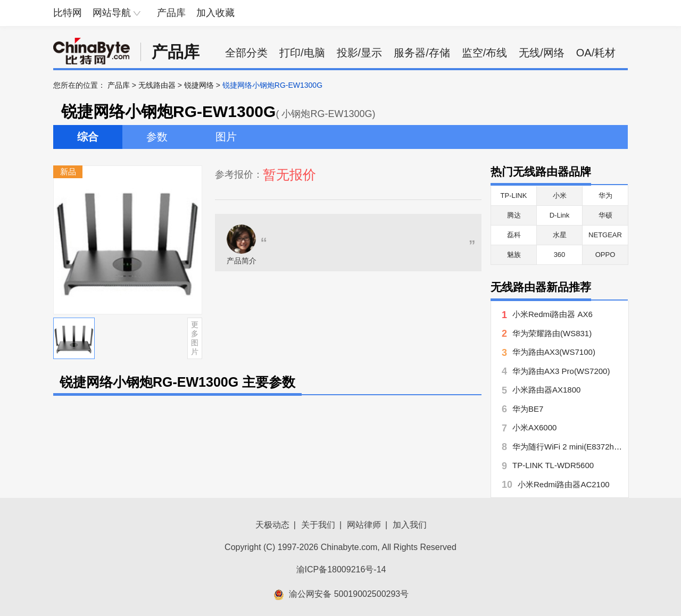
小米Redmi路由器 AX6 (553, 314)
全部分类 (246, 53)
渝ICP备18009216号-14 (341, 569)
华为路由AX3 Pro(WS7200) (561, 371)
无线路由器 (157, 85)
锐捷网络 (199, 85)
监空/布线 (485, 53)
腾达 (514, 215)
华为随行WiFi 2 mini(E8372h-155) (572, 447)
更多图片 (195, 338)
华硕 (605, 215)
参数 (157, 137)
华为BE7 (528, 409)
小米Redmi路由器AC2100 (564, 484)
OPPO (605, 255)
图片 (226, 137)
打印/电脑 (302, 53)
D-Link (560, 215)
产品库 (171, 13)
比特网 (68, 13)
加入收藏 (215, 13)
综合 (88, 137)
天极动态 (272, 525)
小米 (560, 195)
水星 (560, 235)
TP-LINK (514, 195)
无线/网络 (542, 53)
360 (560, 255)
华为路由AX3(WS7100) (554, 352)
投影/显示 (360, 53)
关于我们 (318, 525)
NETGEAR (605, 235)
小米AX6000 (534, 427)
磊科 (514, 235)
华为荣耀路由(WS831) (552, 333)
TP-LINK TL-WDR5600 (553, 465)
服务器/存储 (422, 53)
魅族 (514, 255)
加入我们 (410, 525)
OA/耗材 (596, 53)
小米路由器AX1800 (546, 390)
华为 (605, 195)
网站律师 (364, 525)
